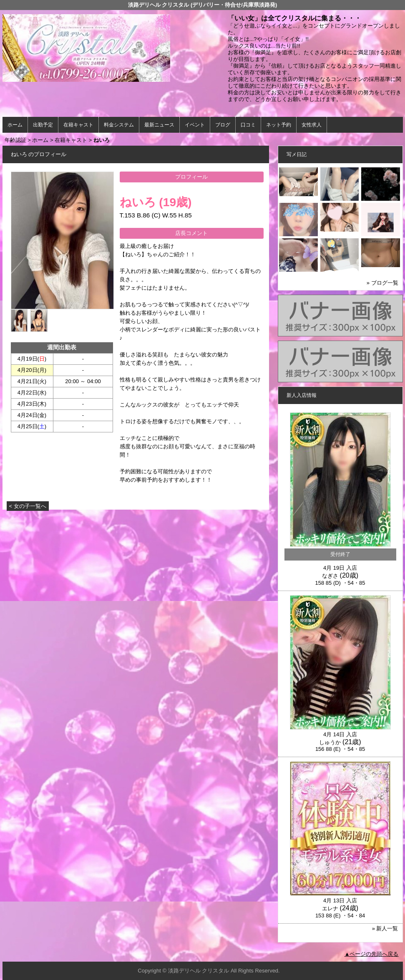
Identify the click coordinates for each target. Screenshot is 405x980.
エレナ (330, 908)
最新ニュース (159, 125)
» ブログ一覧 (382, 283)
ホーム (15, 125)
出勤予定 (43, 125)
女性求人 (312, 125)
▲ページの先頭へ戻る (372, 954)
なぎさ (330, 576)
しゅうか (330, 742)
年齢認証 (15, 140)
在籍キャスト (78, 125)
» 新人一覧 (385, 928)
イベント (195, 125)
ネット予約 (279, 125)
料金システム (119, 125)
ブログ (223, 125)
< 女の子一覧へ (28, 506)
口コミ (248, 125)
